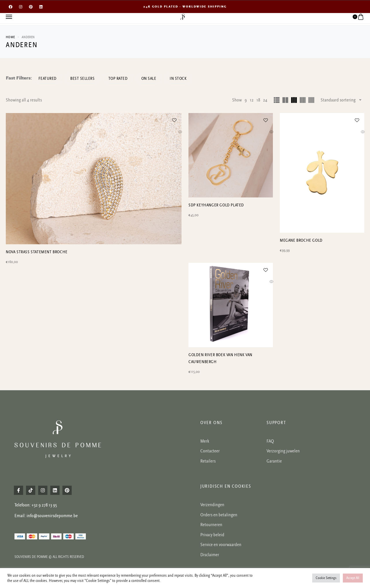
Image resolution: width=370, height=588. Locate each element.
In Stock (187, 78)
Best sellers (85, 78)
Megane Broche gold (301, 240)
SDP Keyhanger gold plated (216, 205)
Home (10, 37)
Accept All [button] (353, 578)
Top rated (123, 78)
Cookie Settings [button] (326, 578)
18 (258, 100)
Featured (48, 78)
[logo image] (183, 16)
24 (265, 100)
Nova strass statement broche (37, 316)
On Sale (156, 78)
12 (252, 100)
